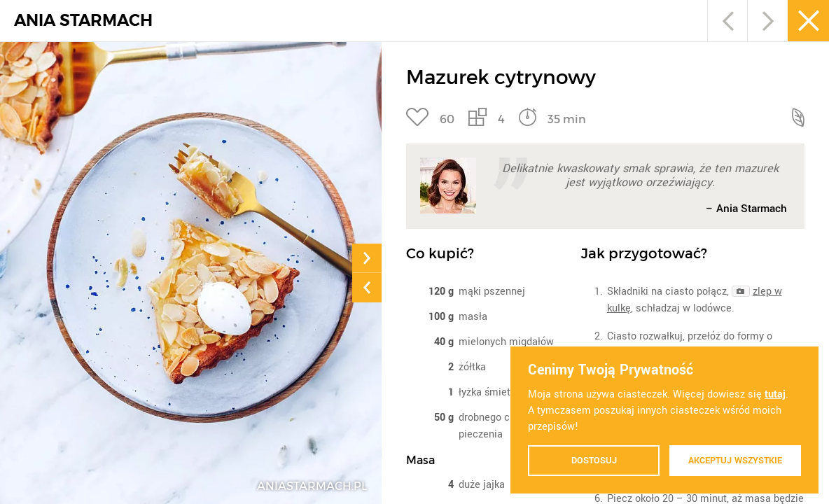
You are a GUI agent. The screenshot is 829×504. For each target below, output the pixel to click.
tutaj (775, 394)
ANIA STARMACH (83, 21)
